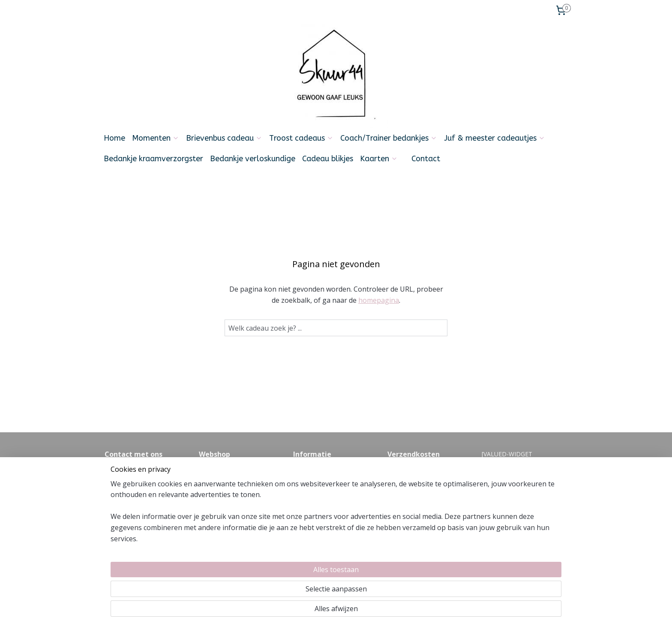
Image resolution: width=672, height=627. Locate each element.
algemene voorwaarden (326, 480)
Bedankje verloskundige (253, 159)
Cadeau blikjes (328, 159)
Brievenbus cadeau (224, 138)
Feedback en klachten (323, 490)
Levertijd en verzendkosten (236, 480)
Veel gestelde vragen (322, 471)
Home (114, 138)
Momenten (156, 138)
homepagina (379, 300)
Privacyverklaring (222, 528)
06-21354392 (155, 519)
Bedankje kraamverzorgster (153, 159)
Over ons (211, 471)
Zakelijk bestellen (223, 519)
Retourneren (216, 499)
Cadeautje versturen (227, 509)
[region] (279, 589)
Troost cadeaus (301, 138)
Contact (426, 159)
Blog (300, 499)
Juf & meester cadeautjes (495, 138)
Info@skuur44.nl (127, 509)
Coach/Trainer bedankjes (389, 138)
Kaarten (379, 159)
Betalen (210, 490)
